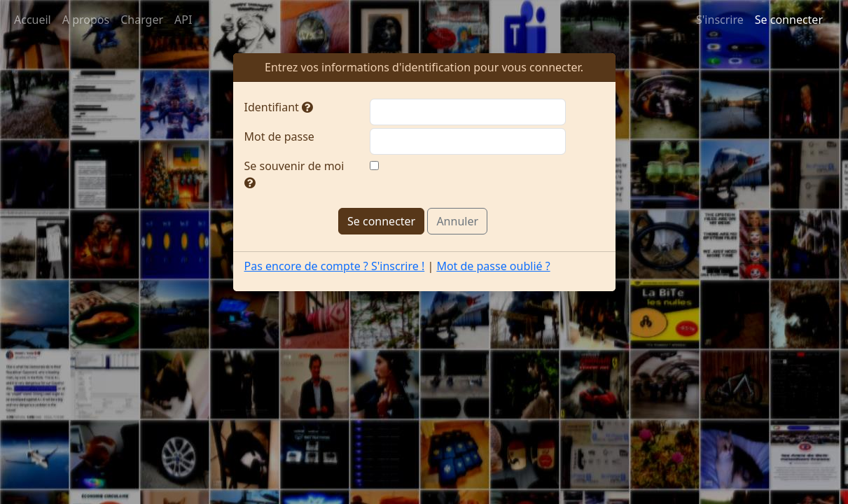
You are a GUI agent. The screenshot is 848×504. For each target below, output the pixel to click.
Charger (142, 20)
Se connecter (789, 20)
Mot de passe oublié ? (493, 266)
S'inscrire (720, 20)
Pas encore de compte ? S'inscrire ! (335, 266)
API (183, 20)
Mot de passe (279, 136)
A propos (86, 20)
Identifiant (279, 107)
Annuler (457, 221)
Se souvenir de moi (294, 173)
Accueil (33, 20)
